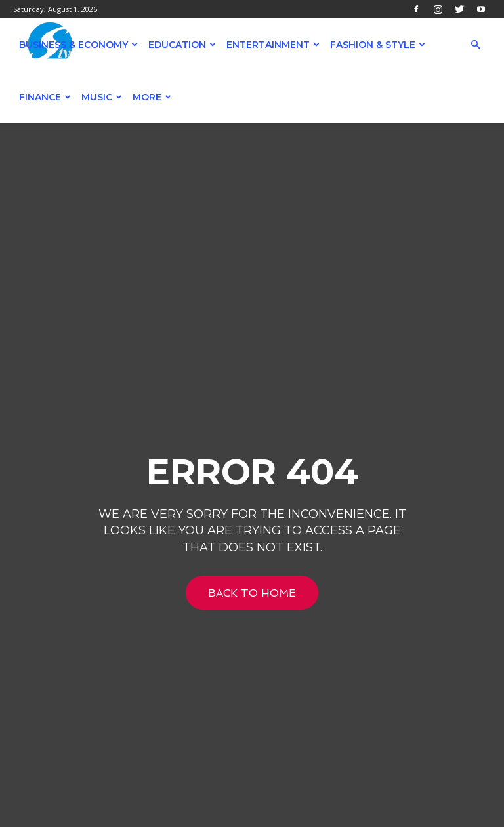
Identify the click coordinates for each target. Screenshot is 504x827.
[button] (475, 45)
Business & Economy (78, 45)
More (152, 97)
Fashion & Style (378, 45)
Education (182, 45)
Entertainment (273, 45)
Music (102, 97)
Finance (45, 97)
